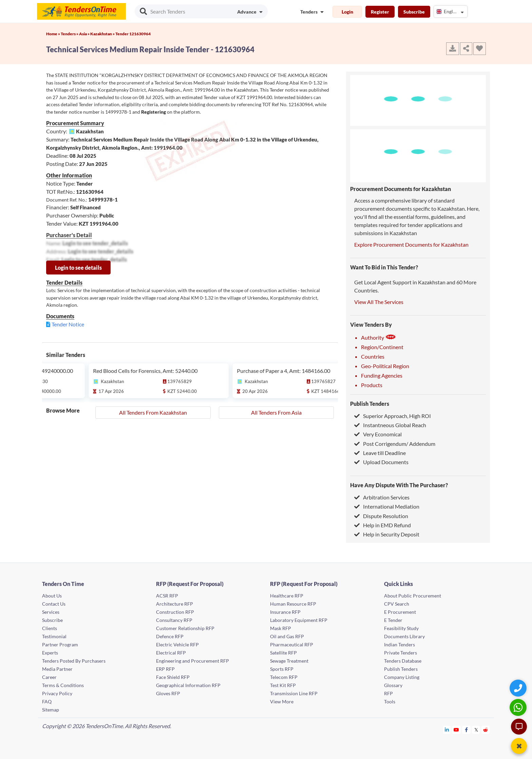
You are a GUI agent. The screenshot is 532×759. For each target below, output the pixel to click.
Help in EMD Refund (383, 525)
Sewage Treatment (289, 661)
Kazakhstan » (103, 34)
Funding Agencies (382, 375)
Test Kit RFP (283, 685)
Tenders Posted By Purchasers (74, 661)
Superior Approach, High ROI (393, 416)
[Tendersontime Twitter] (476, 730)
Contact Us (54, 604)
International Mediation (387, 506)
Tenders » (70, 34)
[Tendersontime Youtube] (457, 730)
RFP (388, 693)
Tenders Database (403, 661)
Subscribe (414, 12)
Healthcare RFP (287, 596)
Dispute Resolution (381, 516)
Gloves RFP (168, 693)
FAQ (47, 701)
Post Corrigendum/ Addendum (395, 444)
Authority (379, 337)
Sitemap (51, 710)
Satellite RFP (283, 653)
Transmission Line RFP (294, 693)
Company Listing (402, 677)
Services (51, 612)
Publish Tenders (370, 404)
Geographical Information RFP (188, 685)
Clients (50, 628)
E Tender (393, 620)
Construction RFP (175, 612)
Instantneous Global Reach (390, 425)
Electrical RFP (171, 653)
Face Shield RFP (173, 677)
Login (347, 12)
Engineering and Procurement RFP (193, 661)
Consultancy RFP (174, 620)
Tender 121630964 (133, 34)
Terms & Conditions (63, 685)
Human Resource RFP (293, 604)
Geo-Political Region (385, 366)
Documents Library (404, 636)
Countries (373, 356)
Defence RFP (170, 636)
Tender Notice (68, 324)
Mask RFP (281, 628)
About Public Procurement (413, 596)
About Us (52, 596)
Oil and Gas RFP (287, 636)
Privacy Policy (57, 693)
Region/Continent (382, 347)
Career (49, 677)
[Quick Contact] (519, 688)
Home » (53, 34)
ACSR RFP (167, 596)
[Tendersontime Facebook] (467, 730)
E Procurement (400, 612)
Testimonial (54, 636)
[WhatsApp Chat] (519, 707)
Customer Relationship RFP (185, 628)
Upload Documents (381, 462)
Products (372, 385)
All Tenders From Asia (276, 412)
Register (380, 12)
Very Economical (378, 434)
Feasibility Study (401, 628)
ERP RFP (165, 669)
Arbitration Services (382, 497)
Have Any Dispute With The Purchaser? (399, 485)
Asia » (85, 34)
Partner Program (60, 644)
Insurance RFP (285, 612)
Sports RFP (282, 669)
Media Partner (57, 669)
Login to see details (78, 268)
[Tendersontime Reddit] (486, 730)
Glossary (393, 685)
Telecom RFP (284, 677)
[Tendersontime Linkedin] (447, 730)
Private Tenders (401, 653)
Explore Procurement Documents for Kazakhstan (411, 244)
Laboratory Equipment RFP (299, 620)
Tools (390, 701)
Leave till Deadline (380, 453)
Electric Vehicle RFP (177, 644)
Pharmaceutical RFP (292, 644)
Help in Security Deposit (387, 534)
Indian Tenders (400, 644)
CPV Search (397, 604)
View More (282, 701)
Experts (50, 653)
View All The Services (379, 302)
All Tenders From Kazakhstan (153, 412)
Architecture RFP (175, 604)
